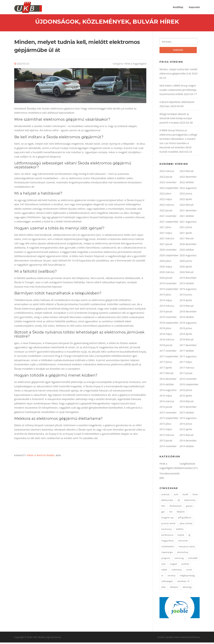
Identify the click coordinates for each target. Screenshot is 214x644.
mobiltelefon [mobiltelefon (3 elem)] (168, 548)
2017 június (166, 363)
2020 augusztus (188, 257)
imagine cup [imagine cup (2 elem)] (168, 519)
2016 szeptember (189, 386)
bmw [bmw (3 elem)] (195, 496)
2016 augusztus (168, 392)
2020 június (186, 262)
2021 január (166, 246)
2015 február (187, 436)
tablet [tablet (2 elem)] (164, 571)
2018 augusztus (188, 324)
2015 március (167, 436)
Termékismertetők (170, 475)
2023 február (187, 173)
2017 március (187, 369)
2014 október (187, 448)
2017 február (167, 375)
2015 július (165, 425)
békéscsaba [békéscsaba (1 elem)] (167, 502)
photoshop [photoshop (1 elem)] (183, 554)
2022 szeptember (169, 189)
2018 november (168, 318)
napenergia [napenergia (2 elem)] (167, 554)
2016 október (167, 386)
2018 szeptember (169, 324)
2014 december (188, 442)
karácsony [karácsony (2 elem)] (166, 531)
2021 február (187, 240)
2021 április (186, 234)
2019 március (167, 307)
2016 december (168, 380)
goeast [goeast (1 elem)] (189, 507)
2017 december (188, 347)
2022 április (186, 201)
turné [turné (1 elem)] (189, 571)
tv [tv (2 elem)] (162, 577)
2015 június (186, 425)
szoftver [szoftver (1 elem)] (185, 565)
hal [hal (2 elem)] (171, 513)
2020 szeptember (169, 257)
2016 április (186, 397)
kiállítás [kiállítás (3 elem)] (180, 531)
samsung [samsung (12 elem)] (179, 560)
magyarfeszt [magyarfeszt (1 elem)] (168, 542)
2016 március (167, 403)
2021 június (186, 229)
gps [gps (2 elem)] (163, 513)
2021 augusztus (188, 223)
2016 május (166, 397)
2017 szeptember (169, 358)
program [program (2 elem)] (166, 560)
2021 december (188, 212)
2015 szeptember (169, 420)
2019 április (186, 302)
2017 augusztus (188, 358)
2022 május (166, 201)
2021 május (166, 234)
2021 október (187, 217)
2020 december (188, 246)
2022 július (165, 195)
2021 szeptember (169, 223)
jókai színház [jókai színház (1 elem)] (186, 525)
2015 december (188, 408)
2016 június (186, 392)
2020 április (186, 268)
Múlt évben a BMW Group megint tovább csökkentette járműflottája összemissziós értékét (178, 91)
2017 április (166, 369)
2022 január (166, 212)
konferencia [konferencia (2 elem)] (167, 536)
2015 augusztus (188, 420)
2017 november (168, 352)
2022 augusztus (188, 189)
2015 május (166, 431)
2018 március (167, 341)
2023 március (167, 173)
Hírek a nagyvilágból (135, 65)
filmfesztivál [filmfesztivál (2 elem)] (176, 507)
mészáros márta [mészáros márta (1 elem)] (187, 548)
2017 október (187, 352)
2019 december (188, 279)
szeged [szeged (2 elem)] (173, 565)
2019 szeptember (169, 290)
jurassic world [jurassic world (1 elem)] (168, 525)
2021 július (165, 229)
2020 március (167, 274)
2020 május (166, 268)
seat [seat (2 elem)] (163, 565)
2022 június (186, 195)
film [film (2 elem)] (163, 507)
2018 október (187, 318)
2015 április (186, 431)
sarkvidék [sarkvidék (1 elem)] (193, 560)
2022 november (168, 184)
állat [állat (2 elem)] (164, 589)
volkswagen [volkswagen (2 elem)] (167, 583)
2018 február (187, 341)
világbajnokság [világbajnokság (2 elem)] (187, 577)
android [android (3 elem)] (165, 496)
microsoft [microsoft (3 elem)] (183, 542)
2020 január (166, 279)
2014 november (168, 448)
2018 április (186, 335)
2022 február (187, 206)
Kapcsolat (194, 7)
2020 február (187, 274)
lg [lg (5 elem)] (189, 536)
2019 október (187, 285)
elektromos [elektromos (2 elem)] (190, 502)
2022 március (167, 206)
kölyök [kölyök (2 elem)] (181, 536)
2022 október (187, 184)
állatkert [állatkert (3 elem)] (174, 589)
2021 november (168, 217)
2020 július (165, 262)
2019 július (165, 296)
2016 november (188, 380)
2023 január (166, 178)
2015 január (166, 442)
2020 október (187, 251)
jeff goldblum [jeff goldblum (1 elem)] (185, 519)
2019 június (186, 296)
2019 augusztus (188, 290)
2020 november (168, 251)
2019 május (166, 302)
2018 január (166, 347)
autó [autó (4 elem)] (176, 496)
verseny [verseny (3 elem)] (171, 577)
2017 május (186, 363)
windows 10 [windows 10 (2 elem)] (183, 583)
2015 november (168, 414)
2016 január (166, 408)
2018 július (165, 330)
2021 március (167, 240)
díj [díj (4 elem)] (179, 502)
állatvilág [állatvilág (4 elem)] (187, 589)
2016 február (187, 403)
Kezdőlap (178, 7)
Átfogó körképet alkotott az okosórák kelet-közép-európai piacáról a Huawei (176, 120)
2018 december (188, 313)
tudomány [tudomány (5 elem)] (177, 571)
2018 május (166, 335)
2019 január (166, 313)
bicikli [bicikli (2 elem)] (185, 496)
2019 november (168, 285)
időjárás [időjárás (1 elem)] (181, 513)
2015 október (187, 414)
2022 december (188, 178)
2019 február (187, 307)
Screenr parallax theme (169, 639)
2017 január (186, 375)
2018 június (186, 330)
